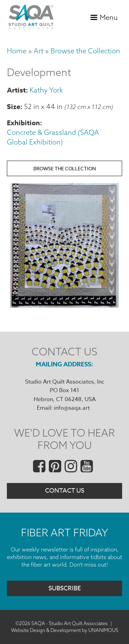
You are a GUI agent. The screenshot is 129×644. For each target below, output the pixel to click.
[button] (64, 305)
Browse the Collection (85, 51)
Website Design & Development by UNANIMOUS (65, 630)
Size (14, 106)
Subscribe (65, 588)
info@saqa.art (72, 408)
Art (39, 51)
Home (17, 51)
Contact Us (65, 491)
